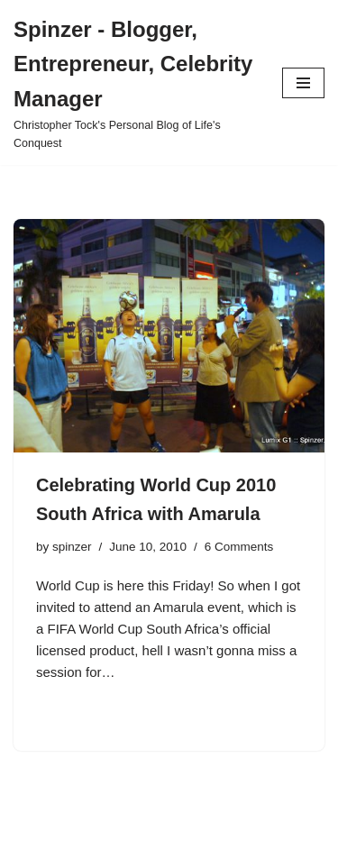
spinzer (72, 547)
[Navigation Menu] (303, 83)
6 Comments (239, 547)
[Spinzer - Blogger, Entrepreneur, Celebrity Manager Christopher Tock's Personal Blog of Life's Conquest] (134, 82)
